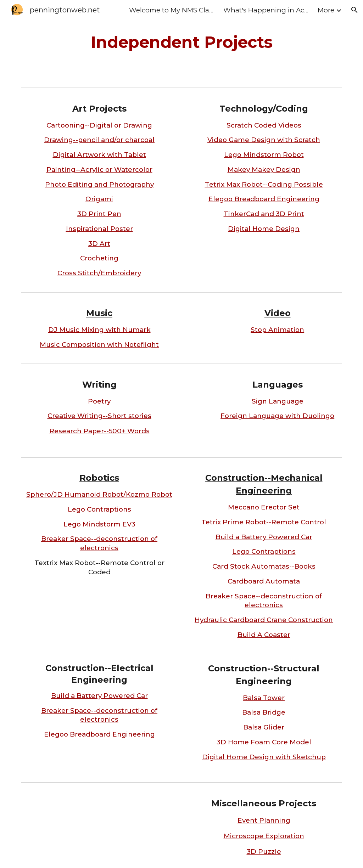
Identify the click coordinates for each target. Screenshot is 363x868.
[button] (354, 10)
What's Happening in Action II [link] (266, 10)
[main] (182, 42)
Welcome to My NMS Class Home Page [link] (172, 10)
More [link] (326, 10)
